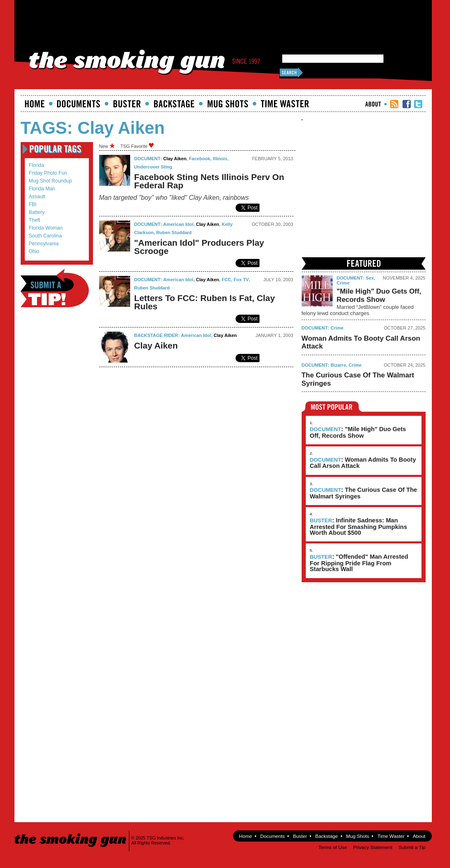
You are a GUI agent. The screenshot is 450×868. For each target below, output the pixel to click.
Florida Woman (46, 228)
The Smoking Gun (71, 833)
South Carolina (45, 236)
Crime (343, 283)
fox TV (241, 280)
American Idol (178, 224)
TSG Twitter (418, 104)
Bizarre (338, 365)
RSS (394, 104)
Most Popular (332, 407)
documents (79, 104)
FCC (227, 280)
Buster (127, 104)
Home (35, 104)
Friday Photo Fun (48, 173)
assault (37, 197)
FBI (33, 204)
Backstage (174, 104)
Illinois (220, 159)
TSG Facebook (407, 104)
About (373, 104)
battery (37, 212)
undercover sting (153, 167)
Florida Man (42, 189)
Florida (37, 165)
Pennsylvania (44, 244)
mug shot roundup (50, 181)
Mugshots (228, 104)
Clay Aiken (175, 159)
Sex (370, 278)
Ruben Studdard (174, 232)
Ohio (34, 251)
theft (35, 220)
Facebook (200, 159)
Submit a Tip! (55, 288)
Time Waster (285, 104)
